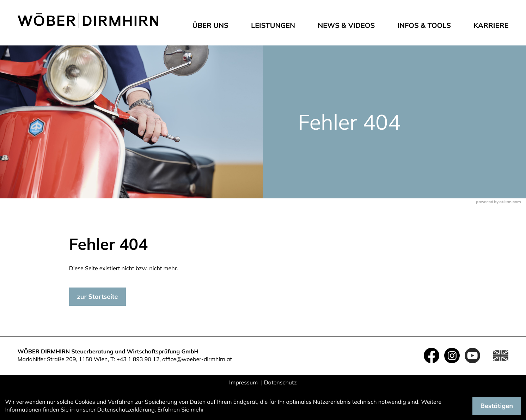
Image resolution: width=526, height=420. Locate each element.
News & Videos (346, 25)
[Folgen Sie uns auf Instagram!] (452, 356)
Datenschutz (280, 382)
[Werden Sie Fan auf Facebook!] (432, 356)
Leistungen (273, 25)
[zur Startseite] (88, 21)
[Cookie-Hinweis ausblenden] (497, 406)
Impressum (243, 382)
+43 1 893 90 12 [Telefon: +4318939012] (138, 359)
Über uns (210, 25)
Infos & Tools (424, 25)
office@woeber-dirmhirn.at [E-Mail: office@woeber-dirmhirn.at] (197, 359)
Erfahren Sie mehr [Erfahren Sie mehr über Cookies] (181, 409)
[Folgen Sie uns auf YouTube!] (472, 356)
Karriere (491, 25)
